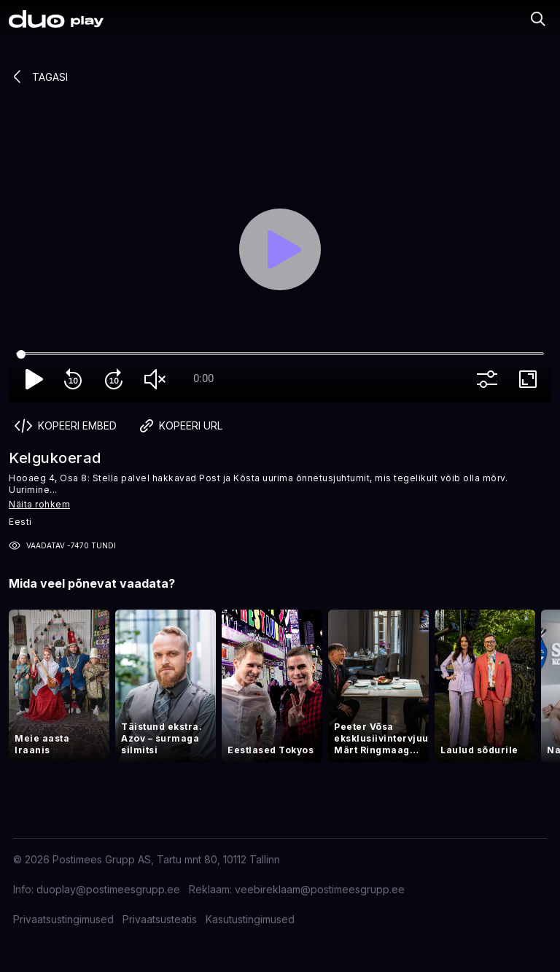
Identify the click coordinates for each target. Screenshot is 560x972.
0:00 (203, 378)
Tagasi (38, 77)
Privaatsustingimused (63, 919)
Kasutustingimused (250, 919)
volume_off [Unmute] (157, 379)
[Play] (280, 249)
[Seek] (280, 354)
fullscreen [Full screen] (531, 379)
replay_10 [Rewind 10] (76, 379)
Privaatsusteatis (160, 919)
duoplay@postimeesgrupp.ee (108, 889)
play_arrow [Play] (35, 379)
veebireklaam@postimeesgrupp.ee (320, 889)
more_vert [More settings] (490, 379)
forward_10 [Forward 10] (117, 379)
